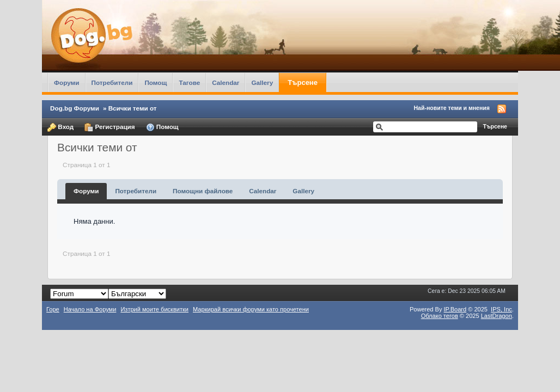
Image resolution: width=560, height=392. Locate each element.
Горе (53, 309)
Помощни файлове (203, 191)
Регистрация (109, 127)
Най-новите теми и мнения (452, 108)
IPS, (501, 309)
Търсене (303, 82)
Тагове (189, 82)
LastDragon (497, 316)
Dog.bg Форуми (75, 108)
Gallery (262, 82)
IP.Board (455, 309)
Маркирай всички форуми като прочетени (251, 309)
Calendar (226, 82)
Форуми (66, 82)
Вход (60, 127)
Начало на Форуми (90, 309)
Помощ (156, 82)
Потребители (112, 82)
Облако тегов (440, 316)
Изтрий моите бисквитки (154, 309)
